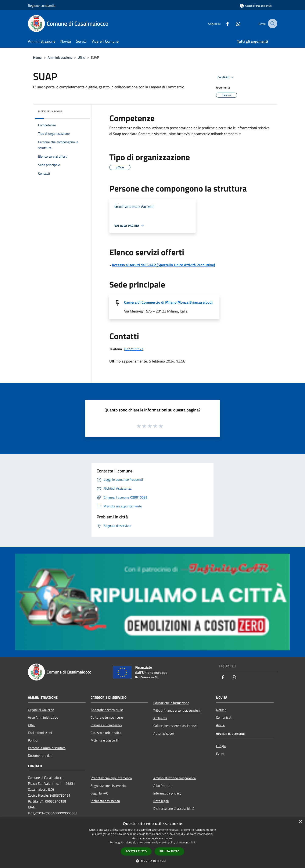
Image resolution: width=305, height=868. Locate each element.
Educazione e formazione (171, 703)
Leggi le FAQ (100, 793)
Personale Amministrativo (47, 748)
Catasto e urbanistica (106, 733)
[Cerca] (272, 24)
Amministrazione (60, 57)
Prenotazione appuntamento (111, 778)
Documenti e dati (40, 756)
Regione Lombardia (42, 6)
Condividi (226, 77)
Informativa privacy (167, 793)
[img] (81, 110)
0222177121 (134, 349)
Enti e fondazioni (40, 733)
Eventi (221, 754)
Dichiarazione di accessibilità (174, 808)
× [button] (300, 822)
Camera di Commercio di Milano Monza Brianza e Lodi (168, 302)
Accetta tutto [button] (136, 851)
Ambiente (160, 718)
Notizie (221, 710)
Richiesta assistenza (105, 801)
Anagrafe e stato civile (107, 710)
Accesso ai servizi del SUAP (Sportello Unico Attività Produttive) (163, 265)
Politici (33, 740)
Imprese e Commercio (106, 725)
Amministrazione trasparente (175, 778)
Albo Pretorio (163, 786)
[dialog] (152, 843)
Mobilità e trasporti (104, 740)
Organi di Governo (41, 710)
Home (37, 57)
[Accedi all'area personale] (256, 6)
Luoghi (221, 746)
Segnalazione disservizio (108, 786)
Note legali (161, 801)
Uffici (82, 57)
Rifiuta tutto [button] (170, 851)
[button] (152, 861)
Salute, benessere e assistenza (175, 726)
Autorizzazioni (164, 733)
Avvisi (220, 725)
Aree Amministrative (43, 717)
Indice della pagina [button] (50, 111)
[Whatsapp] (234, 23)
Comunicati (224, 717)
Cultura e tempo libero (107, 717)
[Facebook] (224, 23)
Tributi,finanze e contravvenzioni (177, 710)
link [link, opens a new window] (193, 842)
